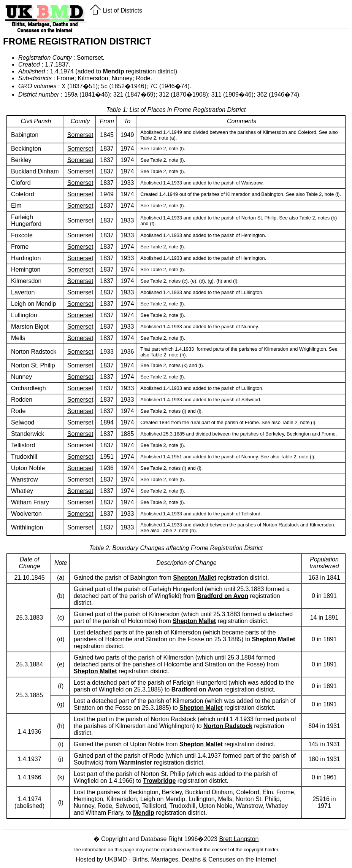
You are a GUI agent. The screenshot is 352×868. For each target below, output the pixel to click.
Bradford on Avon (223, 596)
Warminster (136, 762)
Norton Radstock (228, 726)
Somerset (80, 135)
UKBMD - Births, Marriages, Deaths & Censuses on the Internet (191, 859)
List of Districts (122, 10)
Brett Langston (239, 839)
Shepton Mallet (195, 578)
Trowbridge (159, 781)
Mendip (113, 71)
